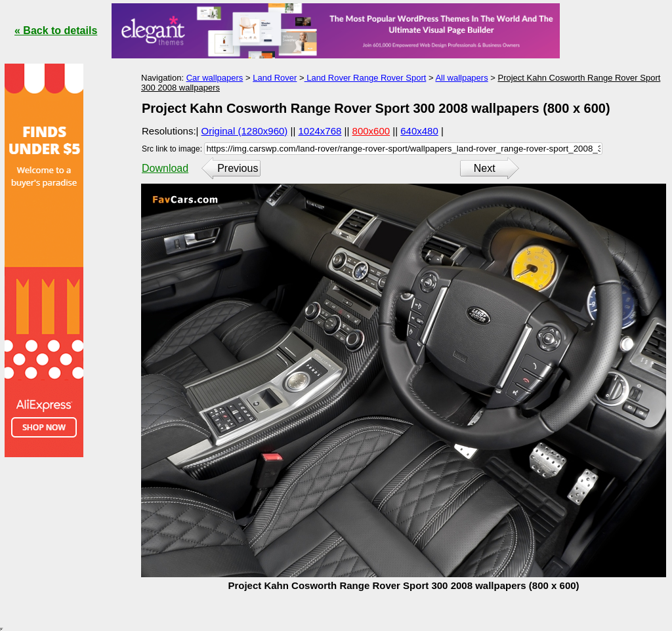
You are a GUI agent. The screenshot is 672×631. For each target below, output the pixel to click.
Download (165, 168)
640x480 (419, 131)
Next (485, 168)
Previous (238, 168)
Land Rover (275, 78)
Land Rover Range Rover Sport (366, 78)
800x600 (371, 131)
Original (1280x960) (245, 131)
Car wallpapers (215, 78)
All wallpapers (461, 78)
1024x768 (320, 131)
